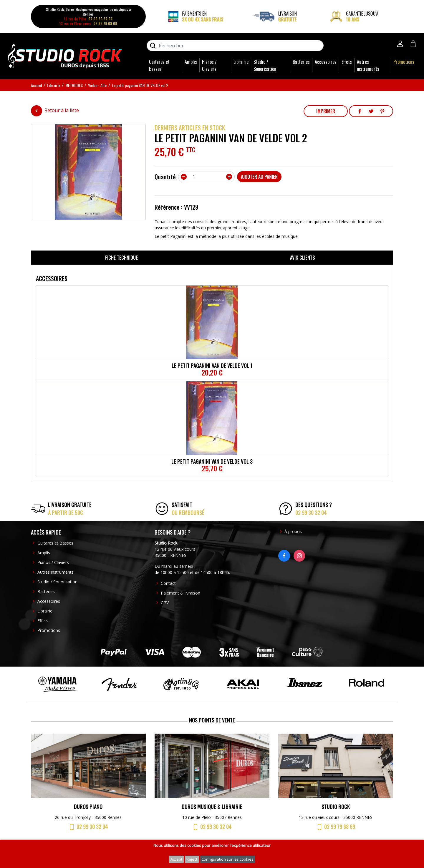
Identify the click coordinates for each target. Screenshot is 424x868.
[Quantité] (206, 177)
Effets (347, 62)
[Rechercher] (235, 46)
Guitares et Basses (159, 65)
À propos (293, 531)
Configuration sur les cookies (227, 859)
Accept (176, 859)
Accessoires (326, 62)
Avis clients (303, 258)
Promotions (404, 62)
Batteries (301, 62)
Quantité (165, 177)
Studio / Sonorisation (265, 65)
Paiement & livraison (180, 593)
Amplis (191, 62)
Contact (168, 583)
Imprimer (326, 111)
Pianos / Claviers (209, 65)
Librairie (241, 62)
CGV (165, 603)
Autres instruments (368, 65)
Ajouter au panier (259, 177)
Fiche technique (121, 258)
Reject (192, 859)
